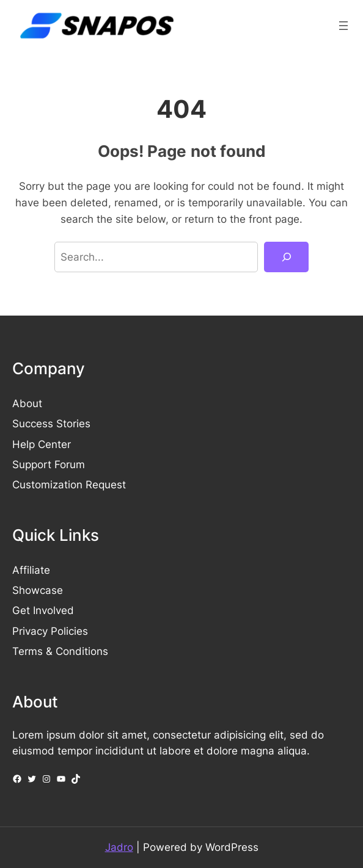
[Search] (286, 257)
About (27, 403)
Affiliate (31, 570)
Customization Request (69, 485)
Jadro (119, 847)
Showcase (38, 590)
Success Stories (51, 424)
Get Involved (43, 610)
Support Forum (49, 465)
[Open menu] (343, 26)
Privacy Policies (50, 631)
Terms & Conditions (60, 651)
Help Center (42, 444)
